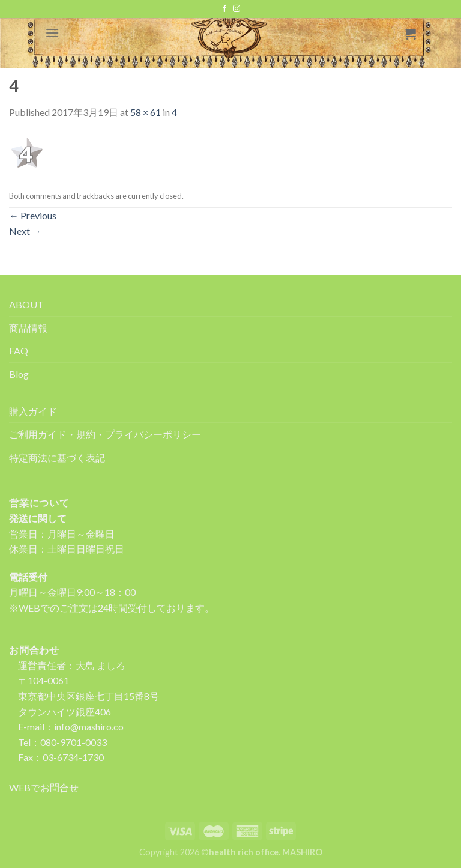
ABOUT (26, 304)
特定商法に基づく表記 (57, 457)
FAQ (19, 351)
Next (25, 231)
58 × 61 (146, 112)
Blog (19, 374)
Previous (33, 215)
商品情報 (28, 328)
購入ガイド (33, 411)
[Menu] (52, 33)
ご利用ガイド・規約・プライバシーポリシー (105, 434)
